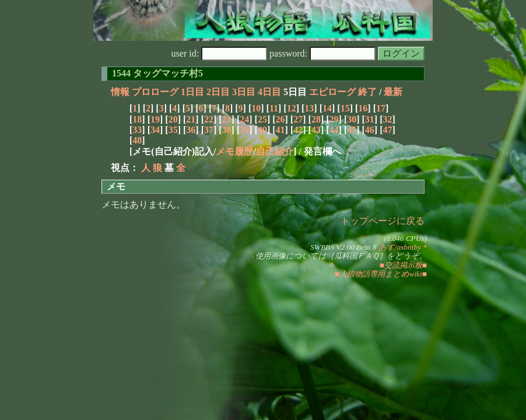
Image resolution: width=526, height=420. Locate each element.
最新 (393, 92)
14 (327, 108)
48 (137, 140)
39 (244, 130)
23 (227, 119)
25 (262, 119)
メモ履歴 (234, 151)
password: (322, 53)
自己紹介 (275, 151)
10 (256, 108)
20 (173, 119)
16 (363, 108)
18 (137, 119)
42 (298, 130)
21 (191, 119)
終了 (367, 92)
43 (316, 130)
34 (155, 130)
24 (244, 119)
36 (191, 130)
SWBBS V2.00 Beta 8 (343, 247)
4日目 (269, 92)
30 (352, 119)
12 (292, 108)
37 (209, 130)
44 (334, 130)
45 (352, 130)
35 (173, 130)
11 (274, 108)
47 (388, 130)
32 (388, 119)
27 (298, 119)
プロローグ (155, 92)
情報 (120, 92)
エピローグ (332, 92)
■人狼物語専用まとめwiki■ (381, 274)
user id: (220, 53)
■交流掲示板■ (403, 265)
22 (209, 119)
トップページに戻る (383, 221)
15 (345, 108)
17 (381, 108)
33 (137, 130)
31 (370, 119)
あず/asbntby (400, 247)
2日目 (218, 92)
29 (334, 119)
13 (309, 108)
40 (262, 130)
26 (280, 119)
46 (370, 130)
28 (316, 119)
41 (280, 130)
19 (155, 119)
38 (227, 130)
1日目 (192, 92)
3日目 (244, 92)
